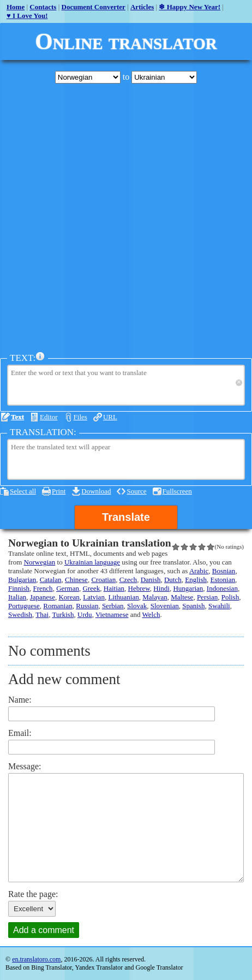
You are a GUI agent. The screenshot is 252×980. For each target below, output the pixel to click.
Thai (42, 614)
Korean (69, 597)
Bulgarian (22, 580)
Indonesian (222, 588)
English (196, 580)
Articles (142, 7)
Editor (49, 417)
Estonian (223, 580)
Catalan (51, 580)
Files (80, 417)
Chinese (76, 580)
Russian (87, 606)
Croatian (103, 580)
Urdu (85, 614)
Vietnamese (112, 614)
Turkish (63, 614)
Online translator (126, 41)
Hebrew (139, 588)
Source (136, 491)
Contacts (43, 7)
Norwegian (40, 562)
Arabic (199, 571)
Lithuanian (123, 597)
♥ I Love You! (27, 16)
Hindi (161, 588)
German (68, 588)
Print (59, 491)
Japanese (43, 597)
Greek (92, 588)
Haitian (114, 588)
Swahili (219, 606)
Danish (151, 580)
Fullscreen (177, 491)
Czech (128, 580)
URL (110, 417)
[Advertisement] (126, 218)
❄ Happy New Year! (190, 7)
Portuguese (24, 606)
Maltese (182, 597)
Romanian (58, 606)
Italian (17, 597)
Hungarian (188, 588)
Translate (126, 517)
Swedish (20, 614)
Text (17, 417)
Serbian (113, 606)
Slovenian (165, 606)
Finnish (19, 588)
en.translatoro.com (36, 959)
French (43, 588)
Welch (151, 614)
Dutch (173, 580)
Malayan (155, 597)
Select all (23, 491)
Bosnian (224, 571)
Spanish (193, 606)
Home (16, 7)
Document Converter (94, 7)
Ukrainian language (92, 562)
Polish (230, 597)
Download (96, 491)
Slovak (137, 606)
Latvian (94, 597)
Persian (207, 597)
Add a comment (44, 930)
